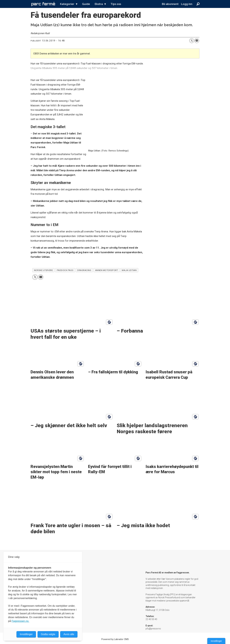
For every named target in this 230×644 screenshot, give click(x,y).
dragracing (84, 270)
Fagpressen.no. (20, 621)
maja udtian (129, 270)
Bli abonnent (170, 4)
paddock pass (65, 270)
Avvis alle (69, 634)
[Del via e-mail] (197, 41)
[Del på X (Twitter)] (192, 41)
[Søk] (198, 4)
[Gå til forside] (43, 4)
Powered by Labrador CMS (115, 639)
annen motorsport (107, 270)
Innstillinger (216, 641)
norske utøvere (43, 270)
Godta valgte (48, 634)
